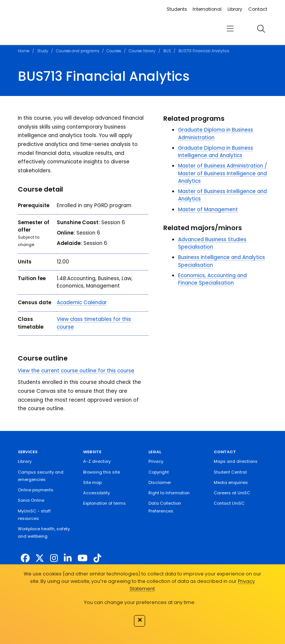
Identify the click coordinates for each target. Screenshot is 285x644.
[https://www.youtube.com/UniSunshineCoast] (83, 558)
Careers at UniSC (232, 493)
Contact (258, 9)
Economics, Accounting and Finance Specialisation (212, 279)
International (207, 9)
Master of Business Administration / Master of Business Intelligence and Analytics (222, 173)
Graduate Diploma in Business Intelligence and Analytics (216, 152)
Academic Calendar (82, 303)
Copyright (159, 472)
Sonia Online (31, 500)
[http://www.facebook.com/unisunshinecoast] (25, 558)
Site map (92, 482)
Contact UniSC (229, 503)
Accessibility (96, 493)
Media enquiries (231, 482)
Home (24, 51)
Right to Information (169, 493)
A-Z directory (97, 461)
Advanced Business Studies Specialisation (212, 243)
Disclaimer (160, 482)
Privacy (156, 461)
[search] (261, 29)
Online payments (36, 490)
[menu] (230, 29)
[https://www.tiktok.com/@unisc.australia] (97, 558)
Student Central (230, 472)
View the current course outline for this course (76, 371)
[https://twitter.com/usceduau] (40, 558)
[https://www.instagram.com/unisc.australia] (54, 558)
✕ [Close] (140, 620)
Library (235, 9)
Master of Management (208, 210)
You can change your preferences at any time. (140, 602)
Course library (142, 51)
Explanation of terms (104, 503)
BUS (167, 51)
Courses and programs (78, 51)
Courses (114, 51)
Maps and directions (236, 461)
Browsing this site (101, 472)
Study (43, 51)
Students (177, 9)
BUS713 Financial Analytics (204, 51)
